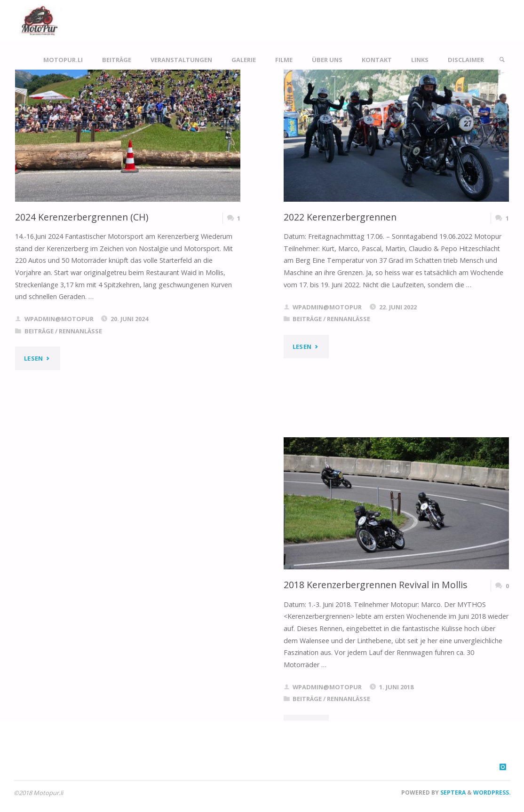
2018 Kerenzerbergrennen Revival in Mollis (375, 585)
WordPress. (492, 792)
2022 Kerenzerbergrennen (340, 217)
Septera (452, 792)
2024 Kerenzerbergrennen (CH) (82, 217)
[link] (502, 60)
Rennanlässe (80, 331)
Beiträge (39, 331)
